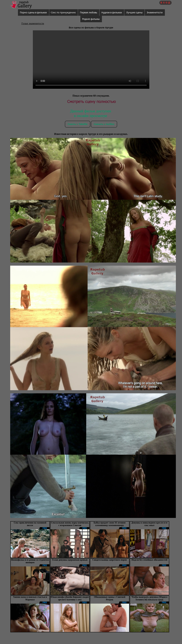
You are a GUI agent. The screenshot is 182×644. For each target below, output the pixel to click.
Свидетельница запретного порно (110, 560)
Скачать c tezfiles (104, 124)
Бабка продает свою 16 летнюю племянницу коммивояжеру (110, 524)
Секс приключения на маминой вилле (30, 524)
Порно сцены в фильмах (33, 12)
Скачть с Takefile (78, 124)
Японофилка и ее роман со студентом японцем (30, 561)
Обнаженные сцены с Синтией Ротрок (110, 598)
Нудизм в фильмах (112, 12)
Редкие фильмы (91, 19)
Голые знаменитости (33, 23)
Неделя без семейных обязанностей (149, 560)
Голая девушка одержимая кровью (70, 560)
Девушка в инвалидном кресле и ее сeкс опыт (149, 524)
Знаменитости (155, 12)
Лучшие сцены (134, 12)
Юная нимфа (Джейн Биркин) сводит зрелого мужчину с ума (70, 598)
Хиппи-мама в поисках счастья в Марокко (30, 598)
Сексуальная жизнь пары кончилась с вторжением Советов (70, 524)
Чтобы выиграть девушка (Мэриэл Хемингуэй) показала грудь (149, 598)
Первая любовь (89, 12)
